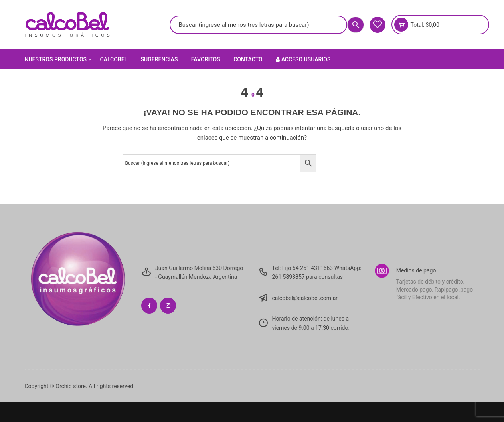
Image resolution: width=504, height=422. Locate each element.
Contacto (248, 59)
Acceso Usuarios (303, 59)
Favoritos (206, 59)
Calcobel (114, 59)
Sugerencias (159, 59)
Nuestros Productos (59, 59)
